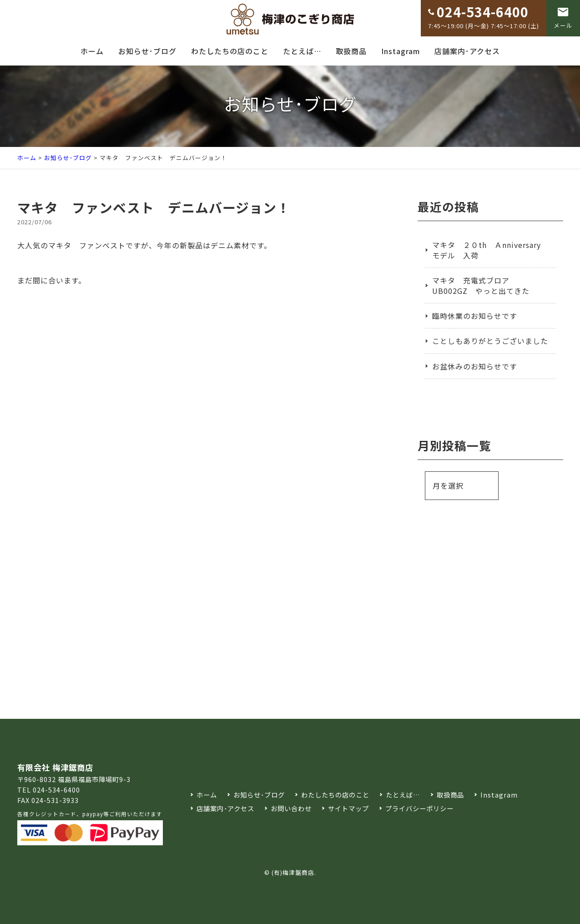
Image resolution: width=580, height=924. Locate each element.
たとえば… (302, 51)
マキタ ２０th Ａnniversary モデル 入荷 (487, 250)
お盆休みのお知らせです (475, 366)
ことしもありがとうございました (490, 341)
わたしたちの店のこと (230, 51)
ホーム (92, 51)
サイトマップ (348, 808)
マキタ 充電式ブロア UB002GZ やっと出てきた (481, 285)
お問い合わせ (291, 808)
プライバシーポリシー (419, 808)
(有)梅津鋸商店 (293, 872)
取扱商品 (351, 51)
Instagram (401, 51)
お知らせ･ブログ (147, 51)
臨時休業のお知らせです (475, 316)
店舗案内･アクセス (467, 51)
